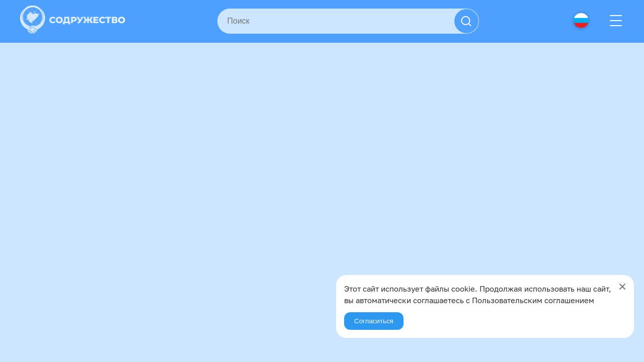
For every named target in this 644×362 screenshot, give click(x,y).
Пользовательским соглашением (533, 300)
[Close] (622, 287)
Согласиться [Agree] (374, 321)
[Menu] (616, 21)
